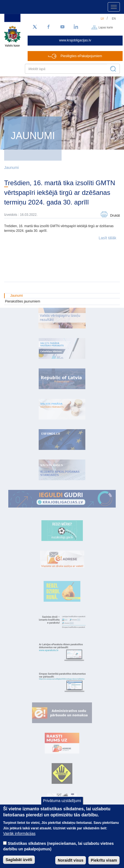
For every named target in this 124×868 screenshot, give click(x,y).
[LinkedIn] (76, 27)
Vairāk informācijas (19, 839)
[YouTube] (62, 27)
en (114, 19)
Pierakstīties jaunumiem (23, 301)
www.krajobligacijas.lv (75, 40)
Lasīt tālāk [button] (107, 238)
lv (102, 19)
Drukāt (115, 216)
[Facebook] (49, 27)
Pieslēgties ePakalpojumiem (81, 56)
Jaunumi (11, 168)
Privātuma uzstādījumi (62, 807)
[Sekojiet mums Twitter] (35, 27)
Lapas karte (106, 27)
